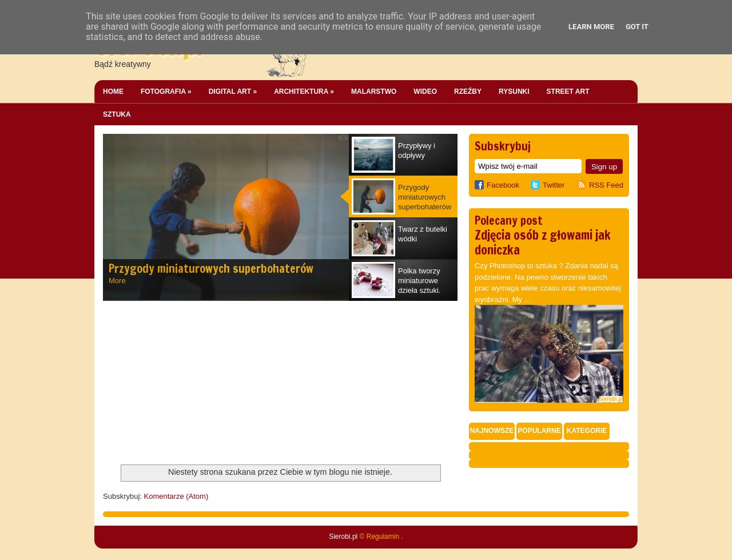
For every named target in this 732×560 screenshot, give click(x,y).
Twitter (554, 185)
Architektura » (304, 92)
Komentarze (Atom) (176, 496)
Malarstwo (374, 92)
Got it (637, 27)
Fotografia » (166, 92)
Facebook (497, 185)
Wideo (425, 92)
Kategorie (587, 431)
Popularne (539, 431)
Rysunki (514, 92)
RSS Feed (606, 185)
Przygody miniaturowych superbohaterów (211, 269)
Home (113, 92)
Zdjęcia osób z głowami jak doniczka (543, 242)
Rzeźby (468, 92)
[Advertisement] (189, 384)
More (117, 281)
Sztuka (117, 114)
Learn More (591, 27)
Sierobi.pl (343, 537)
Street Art (568, 92)
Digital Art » (233, 92)
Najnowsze (492, 431)
